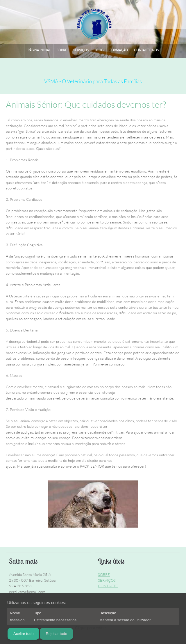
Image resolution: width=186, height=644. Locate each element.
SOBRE (104, 574)
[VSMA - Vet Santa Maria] (93, 22)
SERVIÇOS (107, 580)
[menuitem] (39, 51)
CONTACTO (108, 586)
